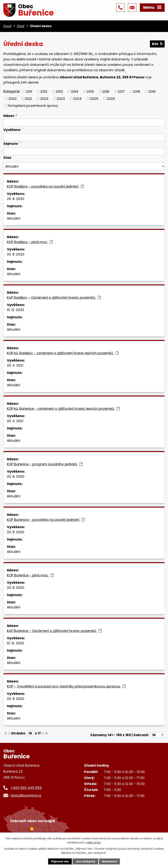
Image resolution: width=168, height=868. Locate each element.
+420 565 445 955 (26, 788)
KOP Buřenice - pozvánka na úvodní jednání (46, 520)
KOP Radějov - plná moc (30, 242)
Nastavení (109, 861)
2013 (59, 92)
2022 (44, 98)
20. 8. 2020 (16, 199)
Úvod (7, 26)
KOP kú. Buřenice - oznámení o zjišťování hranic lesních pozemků (63, 409)
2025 (94, 98)
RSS (157, 44)
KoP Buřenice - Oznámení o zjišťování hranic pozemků (54, 631)
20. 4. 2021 (15, 365)
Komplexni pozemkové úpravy (33, 106)
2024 (77, 98)
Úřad (21, 26)
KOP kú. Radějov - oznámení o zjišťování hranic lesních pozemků (63, 353)
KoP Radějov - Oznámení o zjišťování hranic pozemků (54, 297)
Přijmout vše (60, 861)
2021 (28, 98)
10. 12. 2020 (15, 310)
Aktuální (14, 218)
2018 (136, 92)
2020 (12, 98)
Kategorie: (12, 91)
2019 (152, 92)
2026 (111, 98)
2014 (75, 92)
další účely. (94, 843)
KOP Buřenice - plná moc (30, 575)
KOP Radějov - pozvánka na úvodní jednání (45, 186)
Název (9, 116)
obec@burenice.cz (26, 795)
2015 (90, 92)
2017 (121, 92)
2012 (44, 92)
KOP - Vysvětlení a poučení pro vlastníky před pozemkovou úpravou (66, 686)
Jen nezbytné (85, 861)
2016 (106, 92)
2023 (61, 98)
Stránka (18, 733)
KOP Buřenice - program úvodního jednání (45, 464)
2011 (29, 92)
